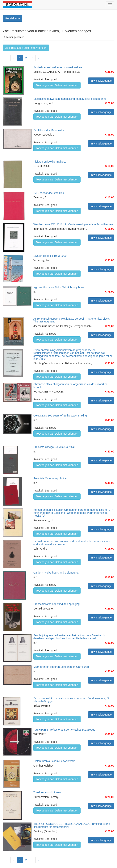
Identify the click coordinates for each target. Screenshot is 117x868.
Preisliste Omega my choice (50, 478)
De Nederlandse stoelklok (49, 193)
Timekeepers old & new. (48, 792)
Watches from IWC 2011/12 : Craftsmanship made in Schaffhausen (73, 224)
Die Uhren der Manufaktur (49, 130)
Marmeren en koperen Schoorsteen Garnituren (61, 667)
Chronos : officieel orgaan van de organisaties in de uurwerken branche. (70, 386)
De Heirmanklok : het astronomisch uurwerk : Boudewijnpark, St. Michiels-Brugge (72, 700)
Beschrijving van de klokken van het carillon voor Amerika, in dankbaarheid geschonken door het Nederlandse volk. (69, 637)
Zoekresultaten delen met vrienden (26, 48)
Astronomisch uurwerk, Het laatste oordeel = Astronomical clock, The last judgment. (72, 320)
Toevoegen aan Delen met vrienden (57, 85)
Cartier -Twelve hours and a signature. (56, 573)
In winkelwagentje (101, 81)
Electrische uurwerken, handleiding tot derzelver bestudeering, (70, 99)
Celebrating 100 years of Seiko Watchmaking (60, 416)
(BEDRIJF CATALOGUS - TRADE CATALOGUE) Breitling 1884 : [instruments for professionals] (72, 825)
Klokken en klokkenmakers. (50, 162)
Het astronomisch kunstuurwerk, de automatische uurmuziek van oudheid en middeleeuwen (72, 543)
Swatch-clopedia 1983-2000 (50, 256)
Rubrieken (13, 18)
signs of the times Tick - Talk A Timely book (59, 287)
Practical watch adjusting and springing (56, 604)
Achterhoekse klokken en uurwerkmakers (58, 67)
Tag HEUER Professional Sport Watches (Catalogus (64, 730)
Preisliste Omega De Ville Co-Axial (54, 447)
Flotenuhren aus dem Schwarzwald (54, 761)
